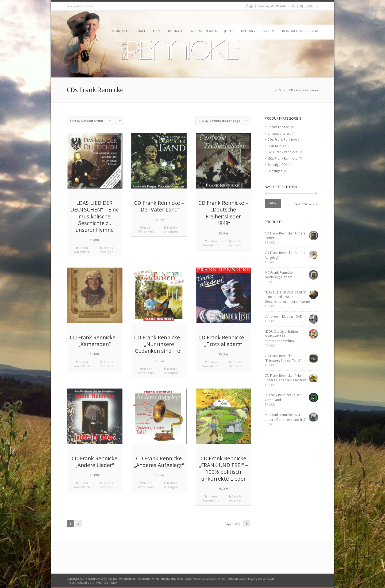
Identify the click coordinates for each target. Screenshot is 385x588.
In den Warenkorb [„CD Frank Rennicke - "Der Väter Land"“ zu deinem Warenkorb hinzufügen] (146, 229)
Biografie (175, 31)
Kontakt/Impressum (300, 31)
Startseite (121, 31)
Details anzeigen (106, 250)
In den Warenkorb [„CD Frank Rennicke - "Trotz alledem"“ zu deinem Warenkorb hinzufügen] (211, 364)
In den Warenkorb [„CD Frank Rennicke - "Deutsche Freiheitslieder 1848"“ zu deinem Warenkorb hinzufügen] (211, 243)
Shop (283, 90)
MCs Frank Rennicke (282, 158)
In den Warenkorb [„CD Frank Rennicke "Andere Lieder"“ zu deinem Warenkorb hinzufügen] (82, 485)
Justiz (229, 31)
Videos (269, 31)
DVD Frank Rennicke (282, 152)
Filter (273, 203)
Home (272, 90)
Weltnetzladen (204, 31)
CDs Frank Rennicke (282, 139)
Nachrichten (149, 31)
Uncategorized (278, 127)
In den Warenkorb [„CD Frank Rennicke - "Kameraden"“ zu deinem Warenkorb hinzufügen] (82, 364)
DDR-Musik (276, 146)
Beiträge (249, 31)
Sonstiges (275, 171)
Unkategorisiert (279, 133)
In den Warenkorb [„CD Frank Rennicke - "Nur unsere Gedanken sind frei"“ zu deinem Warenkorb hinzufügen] (146, 371)
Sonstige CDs (278, 164)
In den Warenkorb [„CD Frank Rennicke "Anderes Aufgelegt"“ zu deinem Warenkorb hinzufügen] (146, 485)
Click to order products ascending (120, 122)
